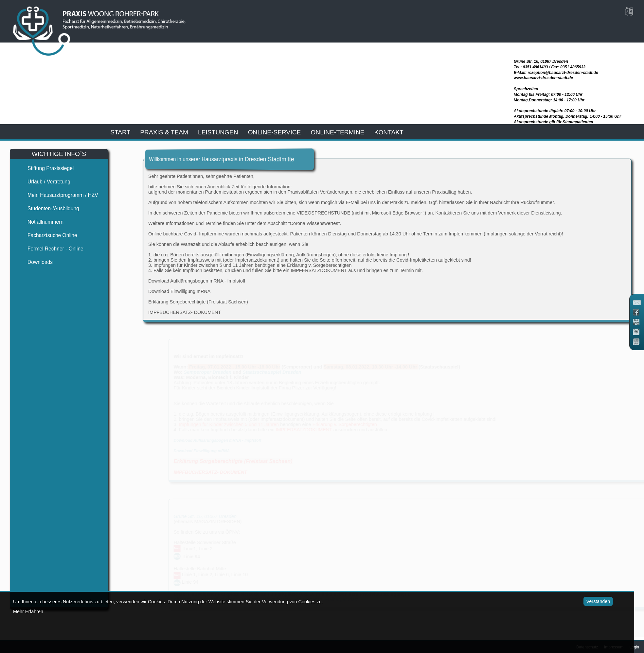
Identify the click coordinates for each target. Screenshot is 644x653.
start (120, 132)
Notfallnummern (40, 222)
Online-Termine (337, 132)
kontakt (389, 132)
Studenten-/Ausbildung (48, 208)
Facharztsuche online (47, 235)
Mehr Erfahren (28, 611)
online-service (275, 132)
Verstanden (589, 601)
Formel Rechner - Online (50, 249)
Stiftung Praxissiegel (45, 168)
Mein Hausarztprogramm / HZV (57, 195)
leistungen (218, 132)
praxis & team (164, 132)
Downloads (35, 262)
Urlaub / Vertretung (43, 182)
